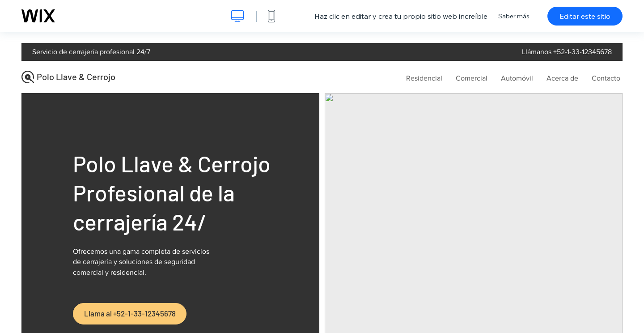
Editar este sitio (585, 16)
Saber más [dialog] (514, 16)
